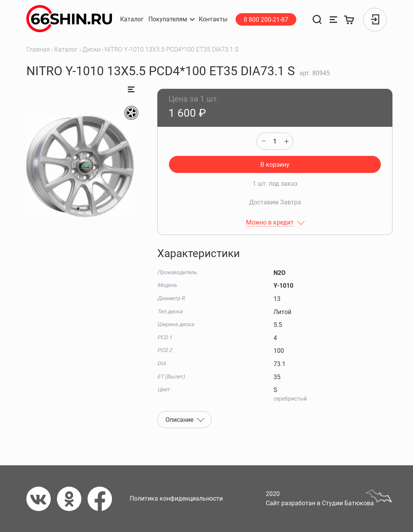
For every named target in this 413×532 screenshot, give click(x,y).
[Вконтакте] (42, 499)
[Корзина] (350, 20)
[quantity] (275, 141)
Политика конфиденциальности (176, 498)
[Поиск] (317, 20)
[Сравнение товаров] (333, 20)
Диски (91, 49)
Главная (38, 49)
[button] (171, 19)
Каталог (66, 49)
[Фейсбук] (103, 499)
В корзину (275, 165)
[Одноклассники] (72, 499)
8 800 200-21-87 (266, 20)
